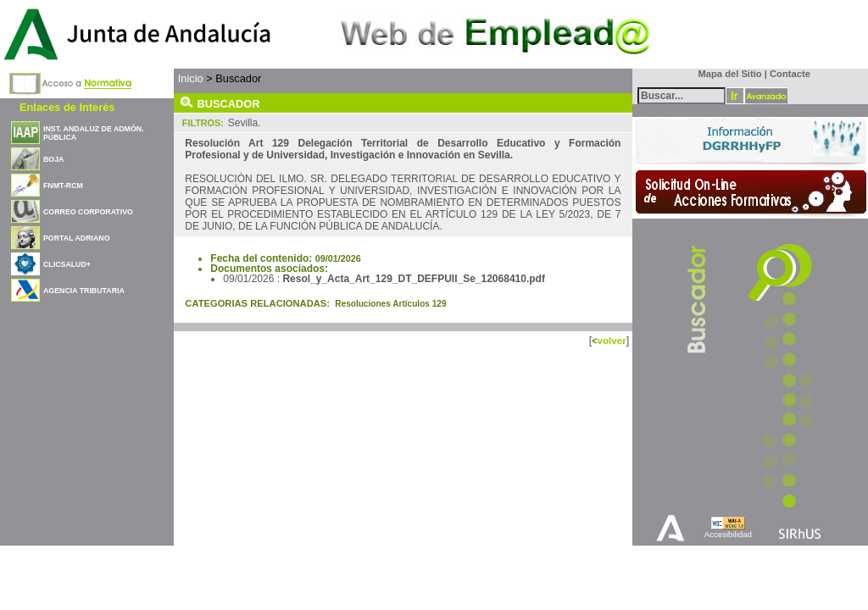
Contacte (790, 74)
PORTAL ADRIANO (77, 238)
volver (611, 340)
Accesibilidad (728, 534)
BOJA (53, 159)
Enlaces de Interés (67, 107)
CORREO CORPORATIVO (88, 212)
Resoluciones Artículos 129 (390, 304)
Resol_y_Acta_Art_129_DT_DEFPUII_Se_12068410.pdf (414, 279)
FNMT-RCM (63, 186)
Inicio (191, 78)
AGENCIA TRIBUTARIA (84, 291)
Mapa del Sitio (726, 74)
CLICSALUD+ (67, 264)
